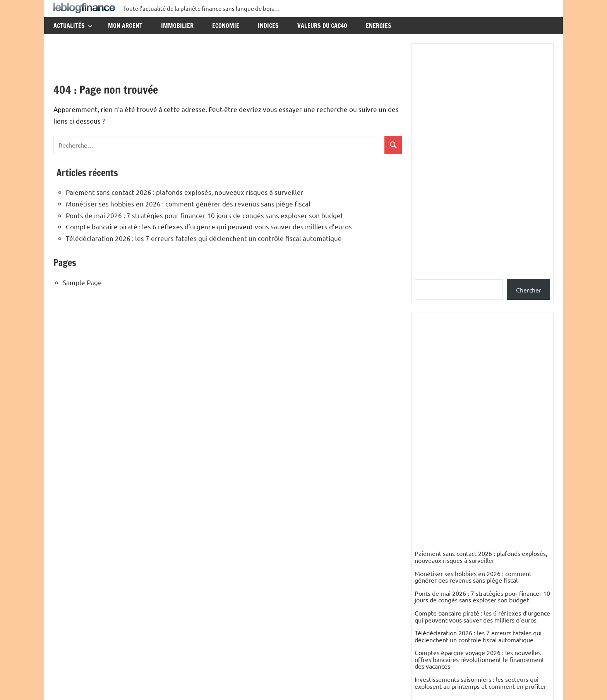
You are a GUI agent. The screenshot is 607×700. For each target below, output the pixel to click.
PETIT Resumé (435, 614)
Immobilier (177, 26)
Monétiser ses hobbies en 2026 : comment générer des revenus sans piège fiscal (188, 204)
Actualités (73, 26)
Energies (379, 26)
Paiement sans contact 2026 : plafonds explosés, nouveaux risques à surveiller (185, 192)
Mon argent (125, 26)
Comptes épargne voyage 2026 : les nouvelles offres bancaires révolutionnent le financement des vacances (479, 427)
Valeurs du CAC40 (322, 26)
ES (418, 574)
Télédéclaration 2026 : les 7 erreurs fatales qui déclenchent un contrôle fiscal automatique (204, 238)
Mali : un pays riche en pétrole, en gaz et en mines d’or (479, 538)
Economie (226, 26)
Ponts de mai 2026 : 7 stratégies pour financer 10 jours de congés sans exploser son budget (205, 215)
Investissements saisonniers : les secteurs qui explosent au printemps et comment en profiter (480, 450)
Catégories (436, 491)
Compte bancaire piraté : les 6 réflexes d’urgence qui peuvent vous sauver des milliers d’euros (209, 226)
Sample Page (82, 282)
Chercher (529, 290)
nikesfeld (427, 554)
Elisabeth (427, 634)
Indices (268, 26)
